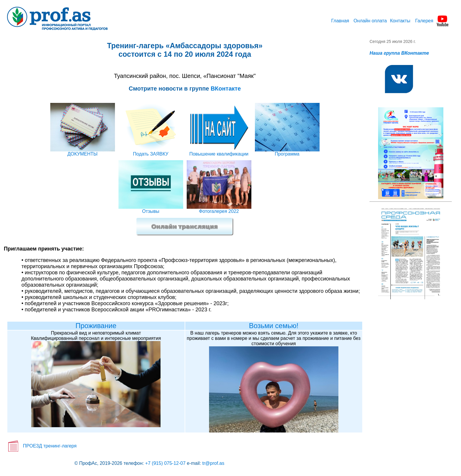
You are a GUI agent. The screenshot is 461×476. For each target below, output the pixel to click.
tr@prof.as (213, 463)
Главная (340, 21)
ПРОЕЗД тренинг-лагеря (50, 446)
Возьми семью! (274, 326)
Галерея (424, 21)
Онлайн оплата (370, 21)
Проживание (96, 326)
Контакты (400, 21)
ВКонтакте (226, 88)
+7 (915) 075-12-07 (165, 463)
